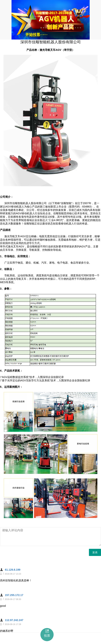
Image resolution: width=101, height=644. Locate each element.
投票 (47, 633)
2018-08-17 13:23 (13, 574)
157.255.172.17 (14, 595)
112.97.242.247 (14, 620)
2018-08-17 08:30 (13, 599)
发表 (95, 552)
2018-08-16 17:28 (13, 624)
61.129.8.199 (13, 570)
